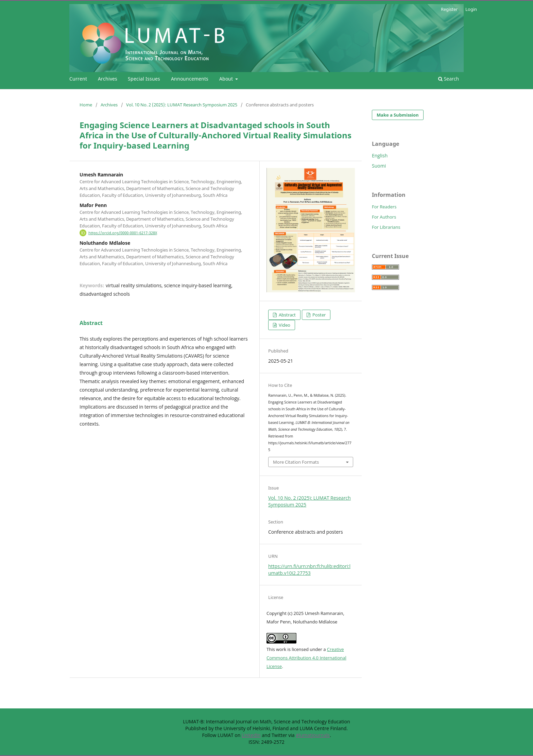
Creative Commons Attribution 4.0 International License (306, 658)
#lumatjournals (313, 735)
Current (78, 79)
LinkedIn (251, 735)
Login (471, 9)
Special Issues (144, 79)
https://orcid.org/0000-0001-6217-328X (123, 233)
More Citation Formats (296, 462)
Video (284, 325)
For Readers (384, 207)
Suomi (379, 166)
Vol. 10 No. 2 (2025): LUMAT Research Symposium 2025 (182, 105)
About (227, 79)
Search (449, 79)
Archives (108, 79)
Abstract (287, 315)
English (380, 156)
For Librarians (386, 227)
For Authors (384, 217)
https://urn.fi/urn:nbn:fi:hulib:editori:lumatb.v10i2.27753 (309, 570)
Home (86, 105)
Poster (319, 315)
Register (449, 9)
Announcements (190, 79)
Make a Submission (398, 115)
